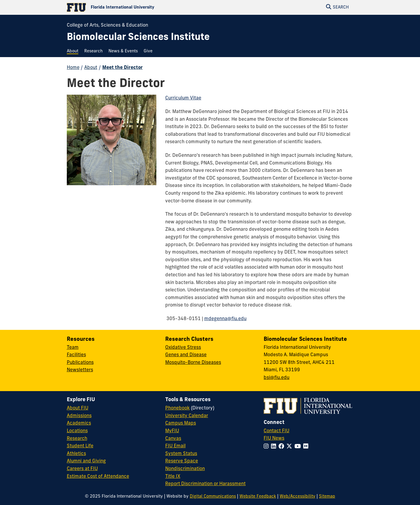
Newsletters (80, 370)
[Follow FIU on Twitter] (290, 447)
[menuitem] (74, 51)
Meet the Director (123, 68)
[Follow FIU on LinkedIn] (275, 447)
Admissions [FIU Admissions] (79, 416)
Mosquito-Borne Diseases (193, 363)
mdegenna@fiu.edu (225, 319)
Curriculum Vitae (183, 98)
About (91, 68)
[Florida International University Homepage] (138, 7)
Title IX (173, 477)
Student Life (80, 446)
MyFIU (172, 431)
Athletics (76, 454)
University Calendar (187, 416)
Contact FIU (277, 431)
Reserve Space (182, 461)
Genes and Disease (186, 355)
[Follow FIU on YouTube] (299, 447)
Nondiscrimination (185, 469)
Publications (80, 363)
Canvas (173, 439)
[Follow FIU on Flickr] (307, 447)
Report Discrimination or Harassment (205, 484)
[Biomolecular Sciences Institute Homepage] (138, 38)
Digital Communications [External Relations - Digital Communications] (213, 497)
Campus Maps (181, 423)
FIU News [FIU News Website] (274, 438)
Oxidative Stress (183, 348)
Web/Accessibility (297, 497)
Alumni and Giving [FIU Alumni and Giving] (86, 461)
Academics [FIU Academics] (79, 423)
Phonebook (177, 408)
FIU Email (175, 446)
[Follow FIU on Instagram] (267, 447)
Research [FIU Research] (77, 439)
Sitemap (327, 497)
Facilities (76, 355)
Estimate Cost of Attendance (98, 477)
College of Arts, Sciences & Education (107, 25)
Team (73, 348)
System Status (181, 454)
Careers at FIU (82, 469)
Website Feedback (258, 497)
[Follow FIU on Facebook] (282, 447)
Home (73, 68)
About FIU (78, 408)
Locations (77, 431)
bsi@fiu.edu (277, 378)
